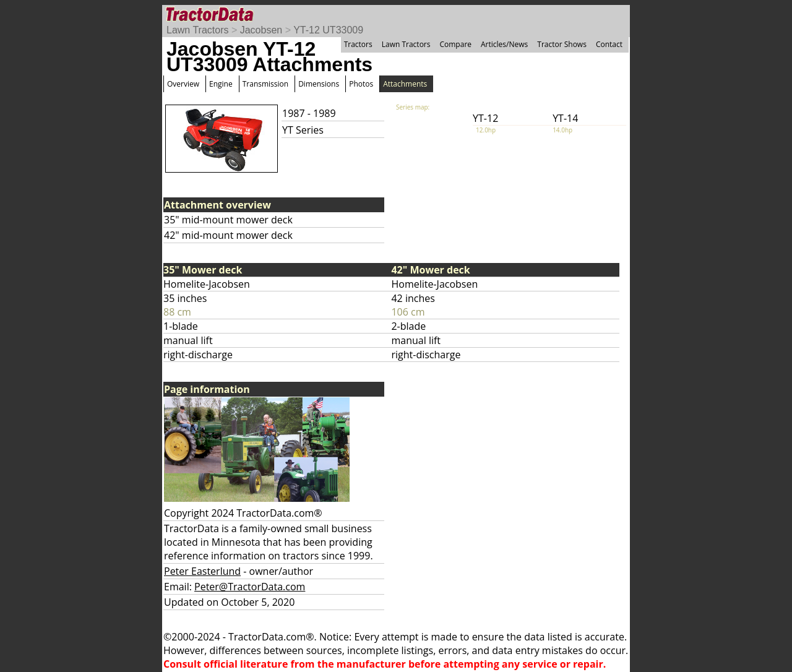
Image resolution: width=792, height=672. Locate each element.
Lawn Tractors (197, 30)
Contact (609, 44)
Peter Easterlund (202, 571)
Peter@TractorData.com (250, 587)
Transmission (265, 84)
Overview (183, 84)
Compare (455, 44)
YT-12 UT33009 (328, 30)
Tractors (358, 44)
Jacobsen (261, 30)
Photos (361, 84)
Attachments (405, 84)
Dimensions (319, 84)
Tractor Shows (562, 44)
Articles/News (504, 44)
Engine (221, 84)
